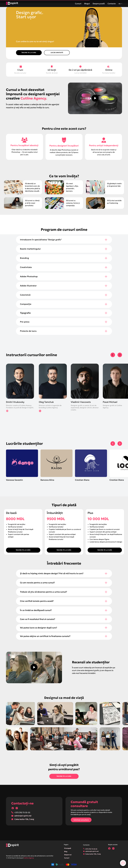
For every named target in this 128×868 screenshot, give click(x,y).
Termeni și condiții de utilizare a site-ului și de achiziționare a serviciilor (30, 856)
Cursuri (78, 4)
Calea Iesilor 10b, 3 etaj (24, 819)
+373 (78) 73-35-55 (22, 812)
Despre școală (99, 4)
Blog (66, 851)
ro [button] (120, 4)
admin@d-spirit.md (23, 816)
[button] (57, 53)
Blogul (87, 4)
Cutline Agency (29, 858)
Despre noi (68, 855)
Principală (68, 848)
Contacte (112, 4)
